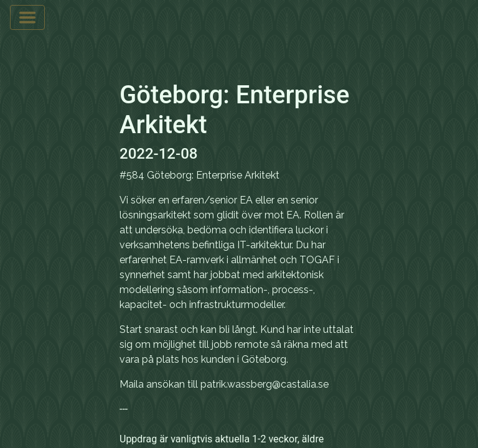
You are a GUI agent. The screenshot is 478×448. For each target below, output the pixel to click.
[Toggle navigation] (27, 17)
